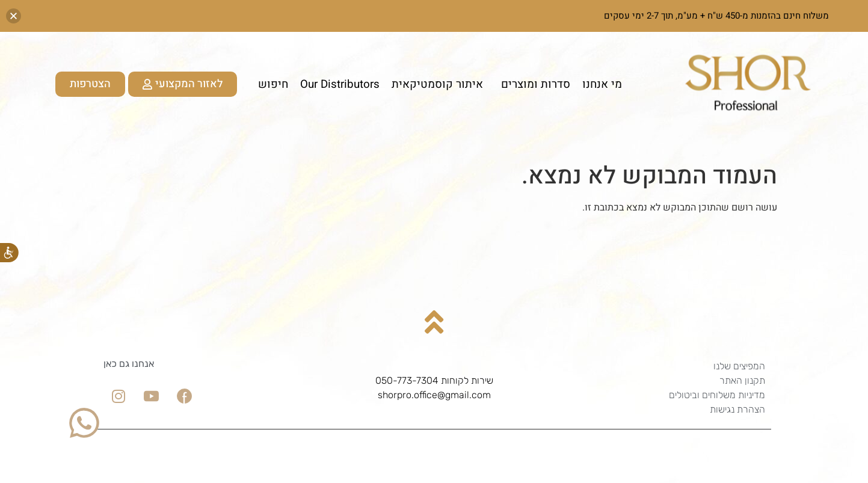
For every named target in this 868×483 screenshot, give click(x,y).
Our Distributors (340, 84)
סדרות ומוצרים (533, 84)
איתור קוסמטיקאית (437, 84)
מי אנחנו (602, 84)
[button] (14, 16)
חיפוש (273, 84)
